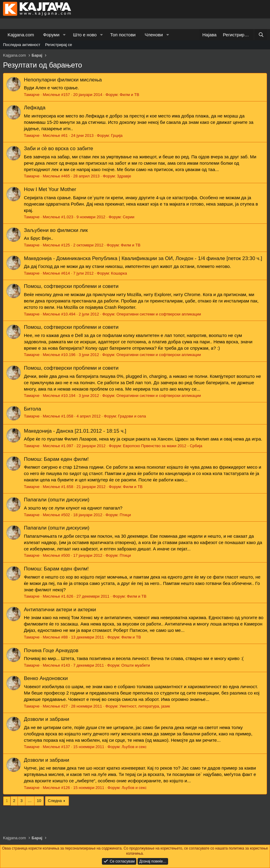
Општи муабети (135, 665)
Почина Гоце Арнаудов (51, 650)
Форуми (51, 35)
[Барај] (261, 35)
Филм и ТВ (130, 95)
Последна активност (22, 45)
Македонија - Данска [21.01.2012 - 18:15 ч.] (75, 431)
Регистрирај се (59, 45)
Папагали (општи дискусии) (57, 500)
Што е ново (85, 35)
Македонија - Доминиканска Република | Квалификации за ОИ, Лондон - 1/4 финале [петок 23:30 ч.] (143, 258)
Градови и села (132, 416)
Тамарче (32, 95)
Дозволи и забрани (47, 719)
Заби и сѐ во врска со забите (59, 149)
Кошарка (119, 273)
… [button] (30, 801)
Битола (33, 409)
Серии (128, 217)
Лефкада (35, 108)
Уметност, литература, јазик (145, 706)
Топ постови (123, 35)
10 (39, 801)
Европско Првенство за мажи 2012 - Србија (163, 446)
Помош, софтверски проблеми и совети (71, 286)
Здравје (124, 176)
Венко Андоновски (46, 678)
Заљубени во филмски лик (56, 230)
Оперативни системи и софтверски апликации (159, 314)
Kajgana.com (21, 35)
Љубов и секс (134, 747)
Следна (55, 801)
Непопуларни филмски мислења (63, 80)
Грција (117, 135)
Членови (154, 35)
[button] (64, 35)
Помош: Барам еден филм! (56, 459)
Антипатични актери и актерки (60, 610)
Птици (125, 515)
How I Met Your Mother (50, 189)
